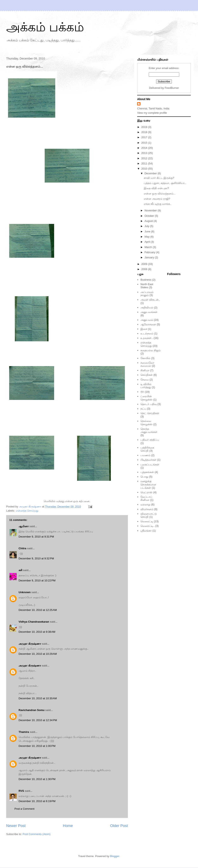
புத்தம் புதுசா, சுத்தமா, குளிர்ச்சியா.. (165, 183)
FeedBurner (172, 88)
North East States (147, 286)
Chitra (22, 548)
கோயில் (145, 358)
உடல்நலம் (147, 333)
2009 (145, 264)
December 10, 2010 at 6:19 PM (37, 801)
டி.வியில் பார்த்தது (146, 386)
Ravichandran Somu (32, 710)
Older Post (119, 826)
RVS (21, 791)
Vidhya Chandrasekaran (34, 622)
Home (68, 826)
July (147, 226)
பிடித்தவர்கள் (148, 460)
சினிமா (145, 370)
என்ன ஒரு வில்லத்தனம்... (160, 194)
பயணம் (145, 455)
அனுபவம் (147, 320)
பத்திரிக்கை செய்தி (147, 449)
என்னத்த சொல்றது (27, 511)
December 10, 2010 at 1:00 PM (37, 746)
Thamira (24, 732)
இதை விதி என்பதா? (156, 188)
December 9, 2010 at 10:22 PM (37, 580)
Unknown (25, 592)
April (148, 242)
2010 (145, 169)
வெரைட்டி (147, 521)
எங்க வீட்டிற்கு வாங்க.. (157, 204)
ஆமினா (24, 526)
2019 (145, 127)
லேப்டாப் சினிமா (146, 498)
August (149, 221)
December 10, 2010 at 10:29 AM (38, 654)
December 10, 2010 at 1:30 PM (37, 779)
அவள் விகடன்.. (150, 300)
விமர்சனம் (147, 509)
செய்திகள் (147, 375)
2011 (145, 163)
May (147, 237)
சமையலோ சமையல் (147, 364)
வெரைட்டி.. (147, 526)
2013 (145, 153)
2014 (145, 148)
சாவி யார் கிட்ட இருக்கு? (159, 178)
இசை (144, 329)
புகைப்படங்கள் (150, 464)
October (150, 216)
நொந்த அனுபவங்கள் (149, 430)
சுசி (20, 570)
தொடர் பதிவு (149, 404)
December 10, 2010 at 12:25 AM (38, 610)
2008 (145, 269)
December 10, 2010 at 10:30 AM (38, 698)
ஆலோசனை (148, 324)
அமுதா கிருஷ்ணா (30, 644)
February (150, 252)
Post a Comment (24, 809)
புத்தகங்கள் (147, 472)
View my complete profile (152, 113)
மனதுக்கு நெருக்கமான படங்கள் (148, 484)
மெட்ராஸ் (146, 492)
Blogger (115, 856)
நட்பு (143, 409)
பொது (144, 477)
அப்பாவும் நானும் (147, 294)
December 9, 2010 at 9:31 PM (36, 537)
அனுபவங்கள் (149, 312)
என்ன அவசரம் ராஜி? (157, 199)
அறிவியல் (147, 307)
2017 (145, 137)
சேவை (145, 380)
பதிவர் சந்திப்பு (150, 440)
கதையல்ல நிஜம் (150, 350)
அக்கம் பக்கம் (45, 27)
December (151, 173)
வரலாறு (145, 504)
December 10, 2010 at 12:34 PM (38, 720)
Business (146, 280)
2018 (145, 132)
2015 (145, 143)
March (149, 247)
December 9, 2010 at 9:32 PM (36, 558)
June (148, 231)
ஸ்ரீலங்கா (146, 531)
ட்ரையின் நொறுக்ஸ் (146, 398)
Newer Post (16, 826)
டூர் (142, 392)
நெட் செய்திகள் (150, 413)
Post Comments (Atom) (37, 834)
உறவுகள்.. (147, 338)
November (151, 210)
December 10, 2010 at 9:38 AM (37, 632)
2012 (145, 158)
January (150, 257)
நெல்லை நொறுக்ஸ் (146, 423)
